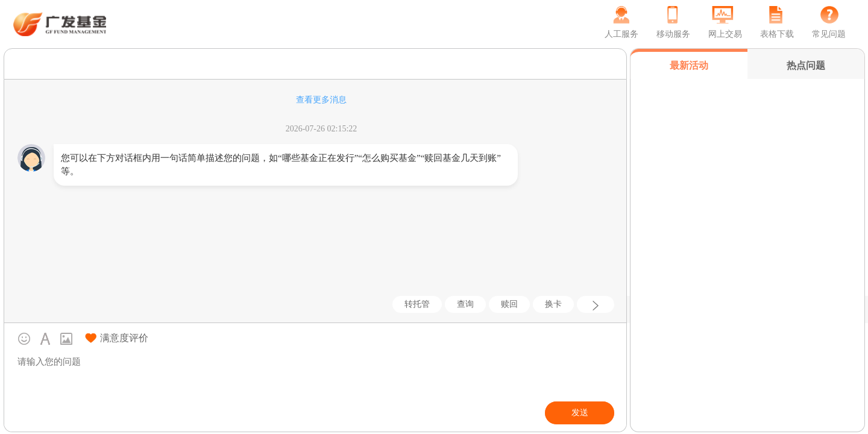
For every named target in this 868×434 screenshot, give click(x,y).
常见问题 (829, 34)
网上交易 (725, 34)
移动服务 (673, 34)
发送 (580, 413)
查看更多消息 (321, 100)
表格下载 (777, 34)
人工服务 (621, 34)
